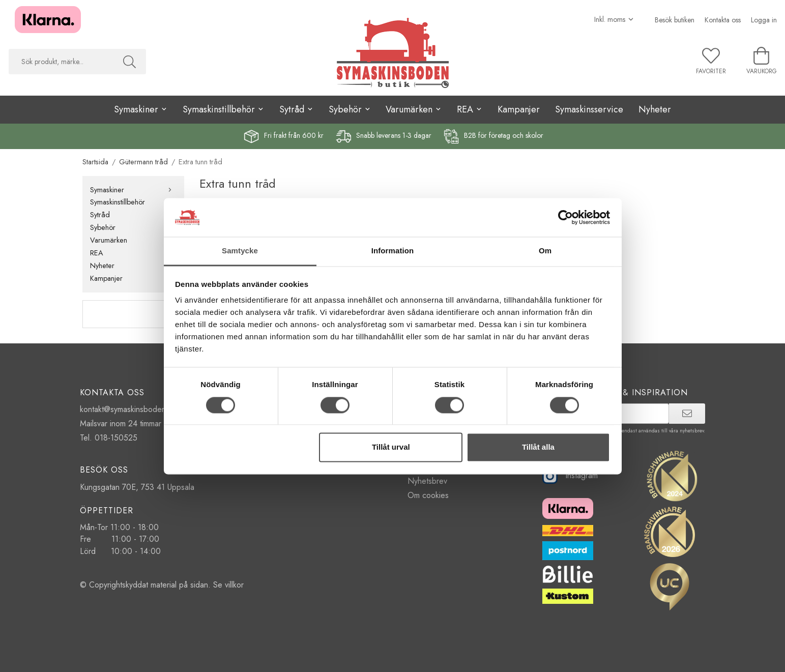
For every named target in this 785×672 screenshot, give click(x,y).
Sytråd (133, 215)
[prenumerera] (687, 414)
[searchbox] (61, 62)
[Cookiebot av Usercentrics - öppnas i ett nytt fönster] (565, 217)
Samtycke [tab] (240, 251)
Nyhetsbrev (427, 481)
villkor (234, 585)
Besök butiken (675, 20)
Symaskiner (133, 190)
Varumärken (133, 240)
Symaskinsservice (589, 109)
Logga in (764, 20)
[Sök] (129, 62)
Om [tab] (545, 251)
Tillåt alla (538, 447)
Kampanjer (519, 109)
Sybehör (133, 227)
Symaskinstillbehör (133, 202)
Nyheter (655, 109)
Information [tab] (393, 251)
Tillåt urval (391, 447)
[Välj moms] (614, 19)
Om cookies (428, 495)
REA (133, 253)
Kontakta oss (723, 20)
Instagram (570, 475)
